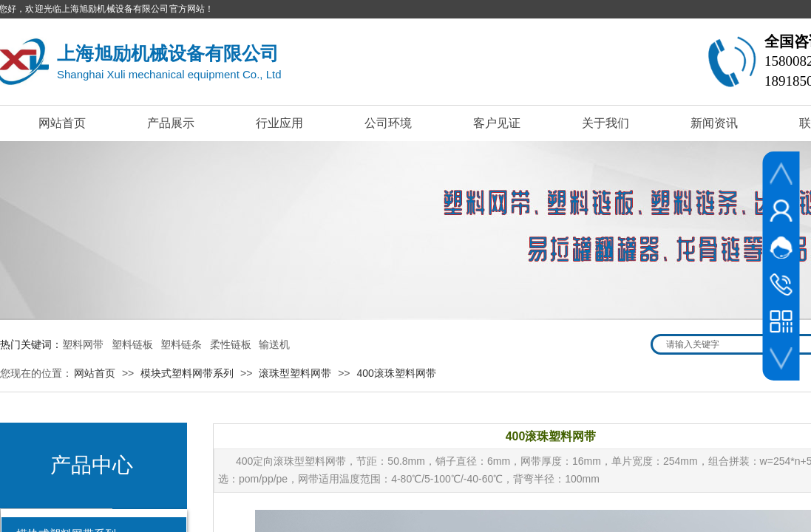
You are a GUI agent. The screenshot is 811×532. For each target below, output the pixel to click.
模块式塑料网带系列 (187, 373)
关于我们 (605, 123)
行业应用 (279, 123)
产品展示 (171, 123)
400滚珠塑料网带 (396, 373)
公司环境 (388, 123)
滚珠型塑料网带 (295, 373)
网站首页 (62, 123)
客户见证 (497, 123)
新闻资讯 (714, 123)
